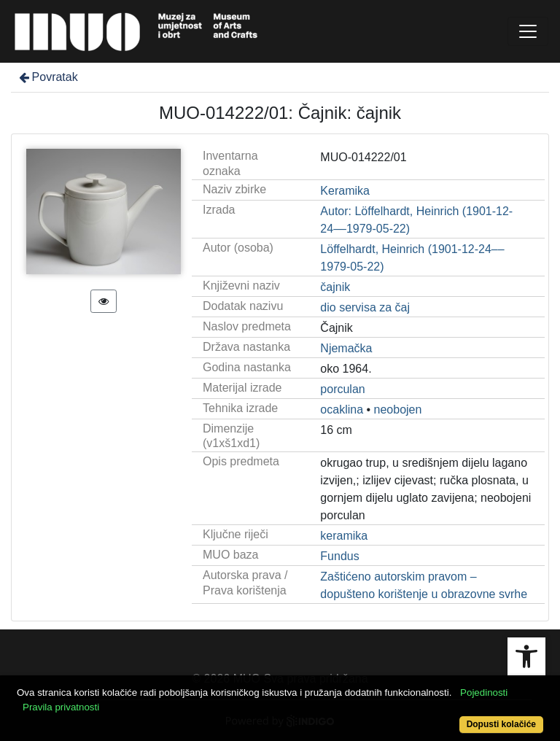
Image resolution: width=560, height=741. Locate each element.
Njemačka (346, 348)
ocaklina (342, 410)
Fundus (339, 556)
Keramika (345, 191)
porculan (342, 389)
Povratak (47, 77)
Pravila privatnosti (61, 707)
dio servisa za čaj (365, 307)
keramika (344, 536)
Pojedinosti (484, 692)
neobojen (398, 410)
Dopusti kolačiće (501, 724)
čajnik (335, 287)
